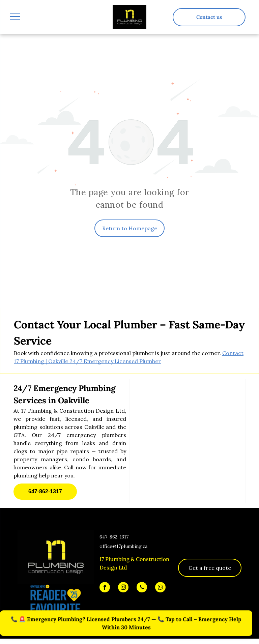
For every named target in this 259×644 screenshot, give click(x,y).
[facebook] (105, 588)
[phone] (142, 588)
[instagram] (123, 588)
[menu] (15, 17)
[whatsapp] (160, 588)
